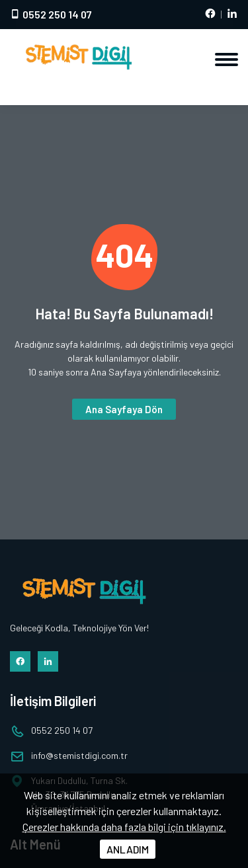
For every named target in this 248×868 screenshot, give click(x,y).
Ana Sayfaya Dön (124, 409)
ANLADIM (128, 849)
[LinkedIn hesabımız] (232, 15)
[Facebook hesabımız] (210, 15)
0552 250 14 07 (51, 14)
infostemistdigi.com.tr (79, 755)
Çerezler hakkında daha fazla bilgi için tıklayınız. (124, 827)
